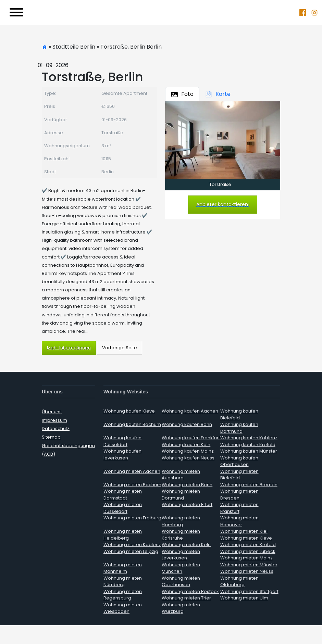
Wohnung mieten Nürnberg (123, 582)
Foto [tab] (182, 94)
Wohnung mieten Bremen (249, 485)
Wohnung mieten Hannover (239, 521)
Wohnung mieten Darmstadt (123, 495)
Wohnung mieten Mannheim (123, 568)
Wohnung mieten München (181, 568)
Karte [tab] (218, 94)
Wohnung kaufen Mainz (188, 451)
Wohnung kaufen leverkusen (122, 454)
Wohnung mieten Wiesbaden (123, 608)
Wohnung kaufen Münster (249, 451)
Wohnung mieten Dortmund (181, 495)
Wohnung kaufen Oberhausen (239, 461)
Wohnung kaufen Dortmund (239, 428)
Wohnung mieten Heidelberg (123, 535)
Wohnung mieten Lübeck (248, 551)
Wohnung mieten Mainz (246, 558)
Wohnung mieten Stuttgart (249, 591)
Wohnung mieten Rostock (190, 591)
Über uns (52, 412)
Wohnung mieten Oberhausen (181, 582)
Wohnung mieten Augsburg (181, 475)
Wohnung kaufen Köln (186, 445)
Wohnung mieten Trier (186, 598)
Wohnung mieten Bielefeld (239, 475)
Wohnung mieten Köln (186, 545)
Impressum (54, 420)
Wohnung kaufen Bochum (132, 424)
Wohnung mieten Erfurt (187, 504)
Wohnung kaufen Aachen (190, 411)
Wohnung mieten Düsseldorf (123, 508)
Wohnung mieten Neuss (247, 571)
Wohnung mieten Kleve (246, 538)
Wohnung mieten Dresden (239, 495)
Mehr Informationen (69, 348)
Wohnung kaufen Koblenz (249, 438)
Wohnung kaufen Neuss (188, 458)
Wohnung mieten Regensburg (123, 595)
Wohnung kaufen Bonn (187, 424)
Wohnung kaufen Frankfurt (191, 438)
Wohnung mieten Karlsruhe (181, 535)
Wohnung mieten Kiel (244, 531)
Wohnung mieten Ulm (244, 598)
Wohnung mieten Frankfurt (239, 508)
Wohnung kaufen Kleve (129, 411)
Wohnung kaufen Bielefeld (239, 414)
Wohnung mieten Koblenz (132, 545)
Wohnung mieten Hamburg (181, 521)
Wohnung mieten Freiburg (132, 518)
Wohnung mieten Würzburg (181, 608)
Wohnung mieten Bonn (187, 485)
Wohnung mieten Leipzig (131, 551)
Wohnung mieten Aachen (132, 471)
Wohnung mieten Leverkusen (181, 555)
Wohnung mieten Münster (249, 565)
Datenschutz (56, 428)
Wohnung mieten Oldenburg (239, 582)
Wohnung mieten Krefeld (248, 545)
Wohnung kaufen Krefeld (248, 445)
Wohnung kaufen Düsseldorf (122, 441)
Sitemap (51, 437)
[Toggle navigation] (16, 12)
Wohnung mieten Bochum (132, 485)
